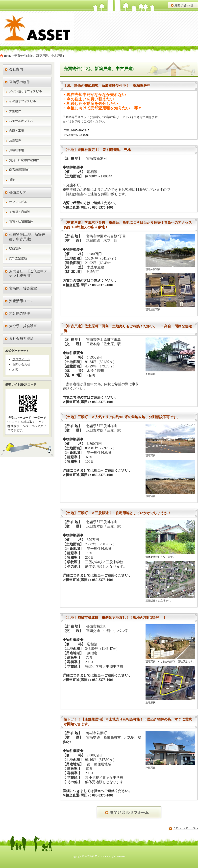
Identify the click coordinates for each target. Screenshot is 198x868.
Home (8, 56)
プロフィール (21, 359)
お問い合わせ (21, 364)
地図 (15, 370)
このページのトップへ (186, 828)
